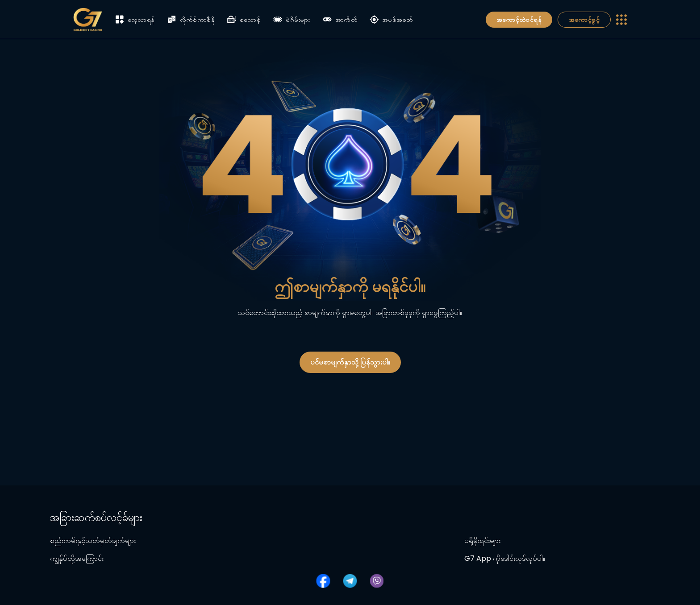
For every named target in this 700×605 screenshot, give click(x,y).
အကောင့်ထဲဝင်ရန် (519, 20)
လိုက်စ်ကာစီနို (191, 20)
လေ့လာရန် (135, 19)
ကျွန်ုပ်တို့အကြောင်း (77, 558)
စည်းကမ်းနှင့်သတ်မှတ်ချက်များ (93, 541)
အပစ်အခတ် (391, 20)
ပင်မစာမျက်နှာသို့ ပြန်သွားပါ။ (350, 362)
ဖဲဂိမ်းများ (292, 20)
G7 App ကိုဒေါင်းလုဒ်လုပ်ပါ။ (505, 558)
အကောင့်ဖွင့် (584, 20)
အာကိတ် (340, 20)
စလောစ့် (244, 20)
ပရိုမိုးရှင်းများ (482, 541)
